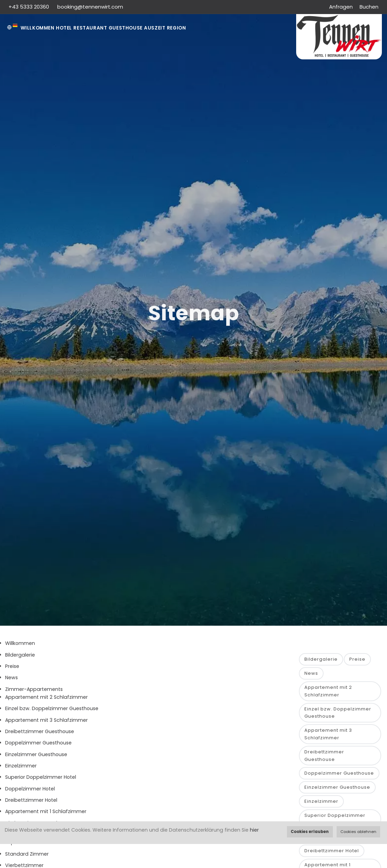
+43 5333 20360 (29, 7)
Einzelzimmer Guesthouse (36, 757)
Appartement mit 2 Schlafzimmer (46, 700)
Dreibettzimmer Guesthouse (40, 734)
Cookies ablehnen (358, 832)
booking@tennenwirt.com (90, 7)
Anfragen (341, 7)
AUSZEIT (184, 28)
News (11, 681)
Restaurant (107, 28)
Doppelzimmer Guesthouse (38, 746)
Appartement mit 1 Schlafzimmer (46, 814)
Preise (12, 669)
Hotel (74, 28)
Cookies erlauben (310, 832)
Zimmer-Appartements (34, 692)
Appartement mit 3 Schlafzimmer (46, 723)
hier (254, 830)
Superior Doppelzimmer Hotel (41, 780)
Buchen (369, 7)
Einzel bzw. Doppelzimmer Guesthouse (52, 711)
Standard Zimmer (27, 857)
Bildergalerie (20, 658)
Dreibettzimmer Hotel (31, 803)
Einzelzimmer (21, 768)
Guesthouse (148, 28)
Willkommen (41, 28)
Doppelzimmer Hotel (30, 791)
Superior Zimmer (25, 845)
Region (213, 28)
